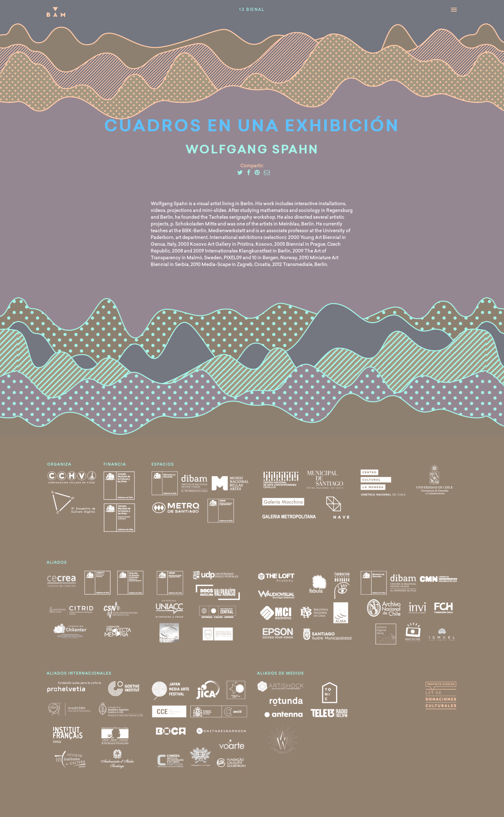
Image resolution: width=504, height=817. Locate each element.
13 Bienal (252, 10)
